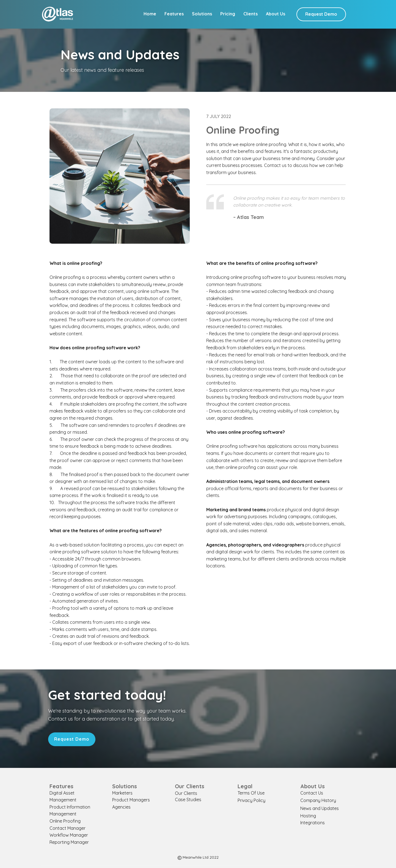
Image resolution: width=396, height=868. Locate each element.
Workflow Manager (69, 835)
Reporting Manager (69, 842)
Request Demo (321, 14)
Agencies (121, 807)
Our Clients (186, 793)
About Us (276, 14)
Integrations (313, 823)
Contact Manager (68, 828)
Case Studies (188, 800)
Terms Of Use (251, 793)
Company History (318, 800)
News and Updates (320, 808)
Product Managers (131, 800)
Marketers (122, 793)
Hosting (308, 816)
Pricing (228, 14)
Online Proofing (65, 821)
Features (174, 14)
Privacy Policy (251, 800)
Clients (251, 14)
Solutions (202, 14)
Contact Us (312, 793)
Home (150, 14)
